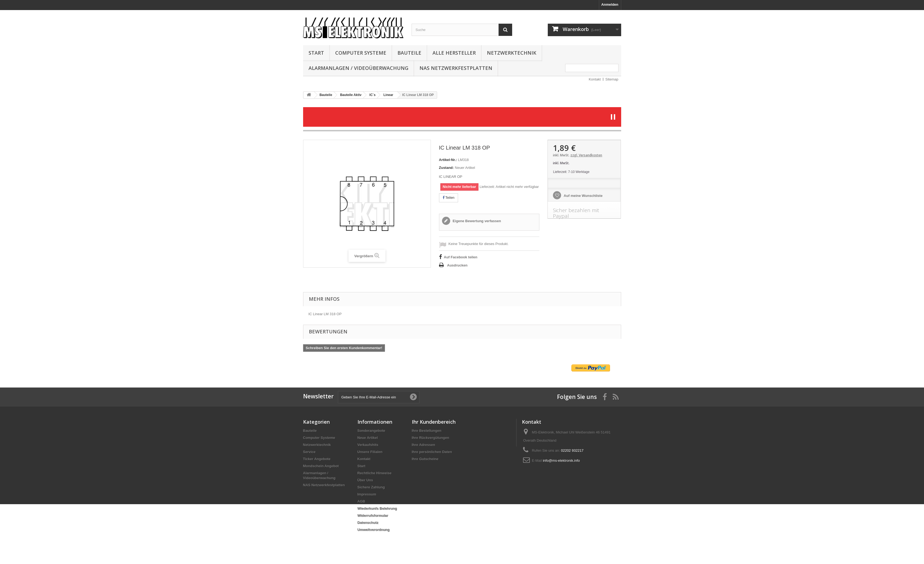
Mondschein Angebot (321, 466)
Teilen (449, 198)
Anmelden (610, 4)
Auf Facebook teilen (461, 257)
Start (316, 53)
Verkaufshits (368, 445)
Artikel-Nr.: (448, 160)
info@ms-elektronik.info (561, 461)
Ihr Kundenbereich (434, 422)
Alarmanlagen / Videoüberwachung (358, 68)
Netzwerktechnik (512, 53)
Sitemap (612, 79)
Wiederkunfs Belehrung (377, 508)
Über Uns (365, 480)
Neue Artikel (368, 438)
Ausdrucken (457, 265)
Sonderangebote (371, 431)
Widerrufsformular (373, 515)
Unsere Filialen (370, 452)
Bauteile (409, 53)
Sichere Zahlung (371, 487)
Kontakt (595, 79)
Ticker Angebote (317, 459)
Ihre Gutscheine (425, 459)
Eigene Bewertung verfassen (476, 221)
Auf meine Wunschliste (583, 196)
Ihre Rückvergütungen (431, 438)
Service (309, 452)
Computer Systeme (361, 53)
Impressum (367, 494)
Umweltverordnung (374, 530)
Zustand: (447, 168)
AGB (361, 501)
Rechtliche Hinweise (375, 473)
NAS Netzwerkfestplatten (456, 68)
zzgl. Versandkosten (586, 155)
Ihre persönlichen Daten (432, 452)
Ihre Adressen (424, 445)
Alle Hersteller (454, 53)
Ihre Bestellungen (427, 431)
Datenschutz (368, 523)
